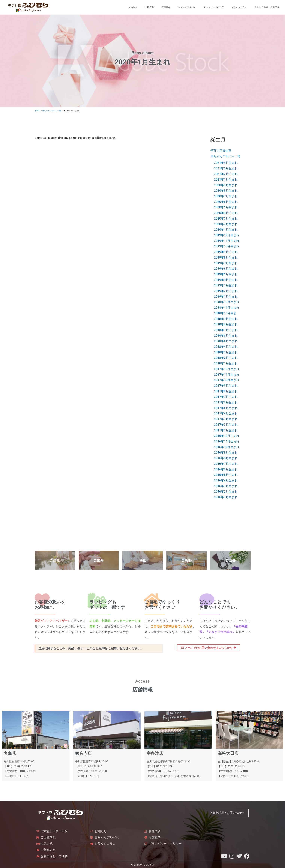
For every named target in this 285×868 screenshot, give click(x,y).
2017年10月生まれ (227, 380)
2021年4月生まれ (226, 163)
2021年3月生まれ (226, 168)
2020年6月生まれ (226, 202)
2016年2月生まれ (226, 492)
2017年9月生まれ (226, 386)
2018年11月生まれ (227, 308)
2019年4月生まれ (226, 280)
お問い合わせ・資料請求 (267, 7)
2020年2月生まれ (226, 224)
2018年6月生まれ (226, 336)
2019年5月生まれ (226, 274)
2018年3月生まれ (226, 352)
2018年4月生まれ (226, 347)
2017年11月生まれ (227, 375)
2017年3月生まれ (226, 419)
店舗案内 (166, 7)
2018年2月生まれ (226, 358)
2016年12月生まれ (227, 436)
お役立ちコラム (239, 7)
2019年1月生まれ (226, 297)
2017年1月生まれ (226, 430)
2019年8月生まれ (226, 258)
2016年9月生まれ (226, 452)
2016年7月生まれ (226, 464)
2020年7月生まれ (226, 196)
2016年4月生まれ (226, 480)
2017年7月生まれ (226, 397)
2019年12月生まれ (227, 235)
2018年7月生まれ (226, 330)
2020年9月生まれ (226, 185)
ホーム (38, 111)
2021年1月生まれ (226, 179)
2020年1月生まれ (226, 230)
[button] (209, 648)
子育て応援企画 (221, 151)
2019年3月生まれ (226, 285)
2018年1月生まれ (226, 363)
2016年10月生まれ (227, 447)
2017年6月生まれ (226, 402)
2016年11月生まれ (227, 441)
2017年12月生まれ (227, 369)
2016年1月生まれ (226, 497)
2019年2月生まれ (226, 291)
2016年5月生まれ (226, 475)
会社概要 (149, 7)
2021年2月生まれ (226, 174)
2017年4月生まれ (226, 413)
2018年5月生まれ (226, 341)
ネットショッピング (214, 7)
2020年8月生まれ (226, 191)
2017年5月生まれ (226, 408)
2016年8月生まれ (226, 458)
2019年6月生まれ (226, 269)
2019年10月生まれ (227, 246)
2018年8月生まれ (226, 324)
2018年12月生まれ (227, 302)
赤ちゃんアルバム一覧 (53, 111)
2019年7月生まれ (226, 263)
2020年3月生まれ (226, 219)
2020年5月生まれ (226, 207)
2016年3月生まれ (226, 486)
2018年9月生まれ (226, 319)
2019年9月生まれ (226, 252)
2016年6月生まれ (226, 469)
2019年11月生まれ (227, 241)
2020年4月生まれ (226, 213)
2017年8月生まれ (226, 391)
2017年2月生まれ (226, 425)
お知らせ (133, 7)
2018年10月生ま (225, 313)
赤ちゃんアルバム (187, 7)
